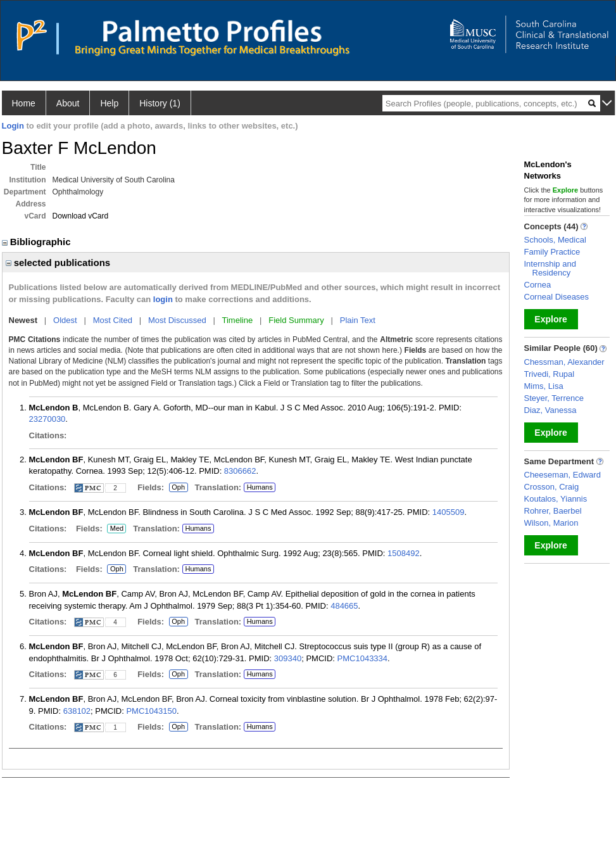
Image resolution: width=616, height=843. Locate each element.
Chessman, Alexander (564, 362)
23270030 (47, 419)
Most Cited (113, 320)
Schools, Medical (555, 240)
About (68, 103)
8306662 (240, 471)
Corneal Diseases (557, 297)
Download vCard (81, 216)
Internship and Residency (550, 268)
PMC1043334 (363, 658)
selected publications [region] (58, 263)
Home (24, 103)
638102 (77, 711)
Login (13, 126)
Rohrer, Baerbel (553, 511)
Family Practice (552, 252)
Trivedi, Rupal (550, 374)
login (163, 299)
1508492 (404, 553)
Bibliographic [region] (38, 242)
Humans (260, 487)
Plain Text (358, 320)
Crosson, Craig (552, 487)
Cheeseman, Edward (563, 475)
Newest (23, 320)
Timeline (238, 320)
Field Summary (296, 320)
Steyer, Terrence (554, 398)
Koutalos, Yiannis (556, 499)
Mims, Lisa (544, 386)
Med (116, 529)
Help (109, 103)
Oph (179, 488)
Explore (550, 319)
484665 (344, 606)
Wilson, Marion (551, 523)
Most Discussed (177, 320)
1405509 (449, 512)
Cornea (538, 285)
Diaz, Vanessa (550, 410)
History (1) (160, 103)
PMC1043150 (151, 711)
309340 (288, 658)
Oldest (65, 320)
